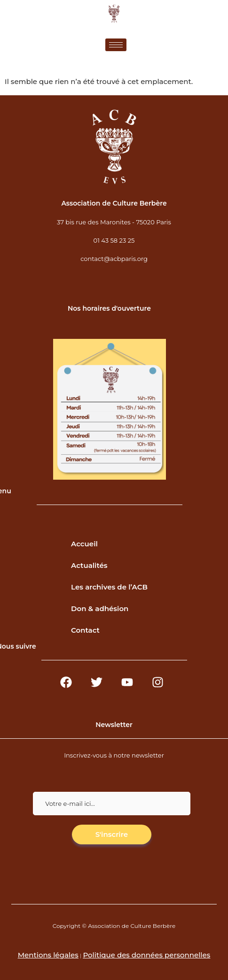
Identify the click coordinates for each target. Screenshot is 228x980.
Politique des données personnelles (146, 955)
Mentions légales (48, 955)
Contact (85, 630)
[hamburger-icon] (116, 45)
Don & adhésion (100, 609)
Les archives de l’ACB (109, 587)
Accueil (84, 544)
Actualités (89, 565)
